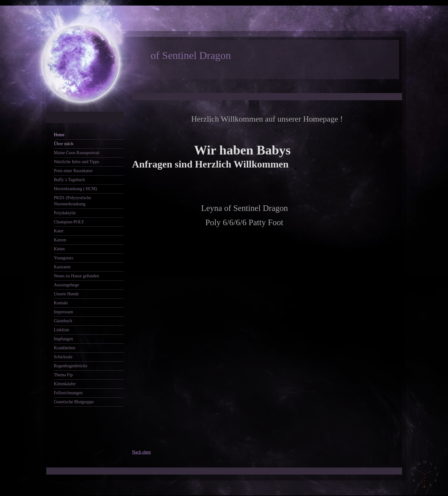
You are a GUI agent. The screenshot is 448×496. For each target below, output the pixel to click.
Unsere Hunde (66, 294)
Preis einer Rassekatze (73, 171)
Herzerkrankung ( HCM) (76, 189)
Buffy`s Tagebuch (69, 180)
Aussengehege (67, 285)
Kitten (59, 249)
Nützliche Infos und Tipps (77, 162)
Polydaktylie (65, 213)
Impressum (64, 312)
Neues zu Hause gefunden (77, 276)
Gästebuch (63, 321)
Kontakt (61, 303)
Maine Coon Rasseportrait (77, 153)
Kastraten (62, 267)
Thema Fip (63, 375)
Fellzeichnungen (68, 393)
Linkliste (62, 330)
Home (59, 135)
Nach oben (141, 452)
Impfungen (63, 339)
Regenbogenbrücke (71, 366)
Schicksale (63, 357)
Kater (59, 231)
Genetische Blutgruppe (74, 402)
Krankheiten (65, 348)
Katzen (60, 240)
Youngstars (64, 258)
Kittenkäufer (65, 384)
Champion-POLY (69, 222)
